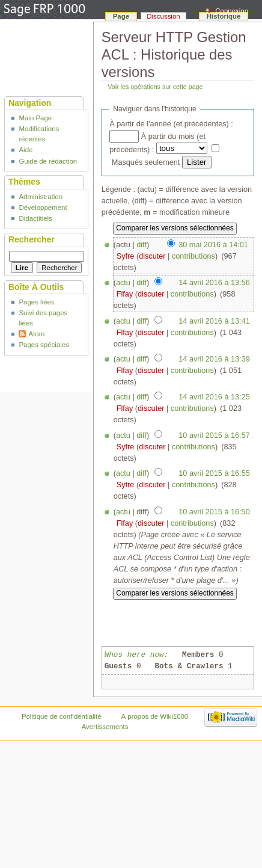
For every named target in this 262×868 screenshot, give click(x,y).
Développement (43, 208)
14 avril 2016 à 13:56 (214, 283)
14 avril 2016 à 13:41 (214, 321)
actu (123, 283)
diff (142, 245)
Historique (224, 16)
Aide (26, 150)
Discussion (163, 16)
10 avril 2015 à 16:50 (214, 512)
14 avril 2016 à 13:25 (214, 397)
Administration (41, 197)
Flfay (125, 294)
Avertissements (105, 727)
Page (121, 16)
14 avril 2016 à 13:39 (214, 359)
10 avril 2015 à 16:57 (214, 436)
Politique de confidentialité (62, 716)
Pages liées (36, 302)
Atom (36, 334)
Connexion (232, 11)
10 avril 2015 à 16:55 (214, 473)
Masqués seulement (146, 162)
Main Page (35, 118)
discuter (152, 256)
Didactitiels (35, 218)
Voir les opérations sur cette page (155, 87)
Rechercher (32, 239)
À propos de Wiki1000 (154, 716)
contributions (193, 256)
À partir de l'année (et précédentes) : (171, 124)
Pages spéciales (44, 345)
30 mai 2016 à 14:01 (213, 245)
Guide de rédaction (48, 161)
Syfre (126, 256)
